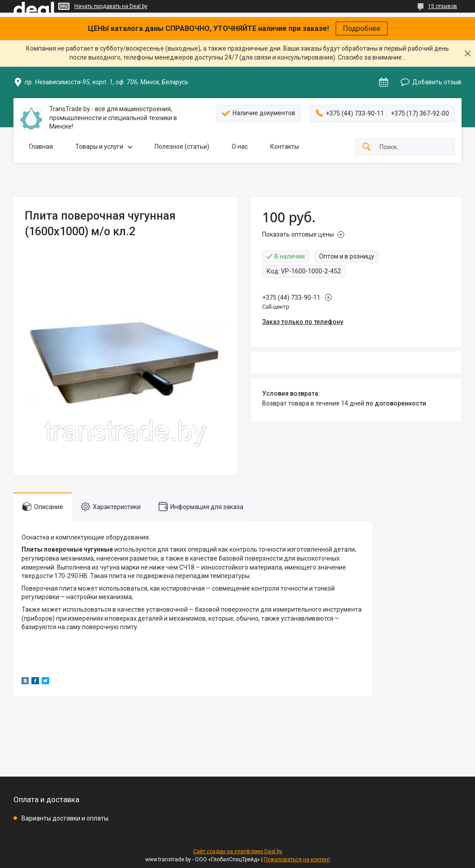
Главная (41, 147)
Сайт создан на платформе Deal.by (238, 851)
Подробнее (362, 28)
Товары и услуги (99, 147)
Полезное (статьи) (182, 147)
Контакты (285, 147)
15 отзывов (443, 6)
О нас (240, 147)
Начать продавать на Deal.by (111, 6)
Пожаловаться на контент (297, 859)
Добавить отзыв (437, 82)
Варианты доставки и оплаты (65, 818)
